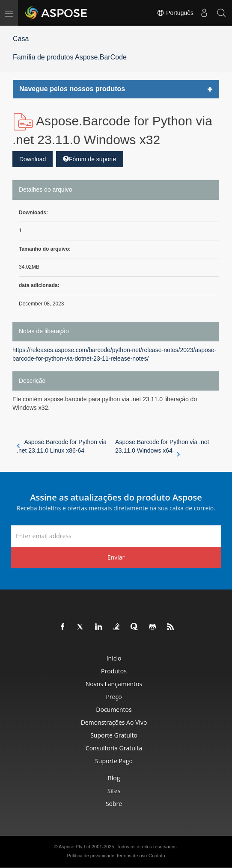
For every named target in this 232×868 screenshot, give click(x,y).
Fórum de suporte (90, 159)
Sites (114, 791)
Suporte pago (114, 761)
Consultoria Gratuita (114, 748)
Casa (21, 39)
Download (33, 159)
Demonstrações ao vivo (114, 722)
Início (114, 658)
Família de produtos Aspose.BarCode (70, 57)
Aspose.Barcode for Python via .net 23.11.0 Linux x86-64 (62, 446)
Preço (114, 697)
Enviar (116, 557)
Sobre (114, 804)
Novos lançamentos (114, 684)
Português (175, 13)
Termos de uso (131, 856)
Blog (114, 778)
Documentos (114, 710)
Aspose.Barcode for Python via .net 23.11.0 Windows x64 (162, 447)
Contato (157, 856)
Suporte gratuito (114, 735)
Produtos (114, 671)
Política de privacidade (91, 856)
